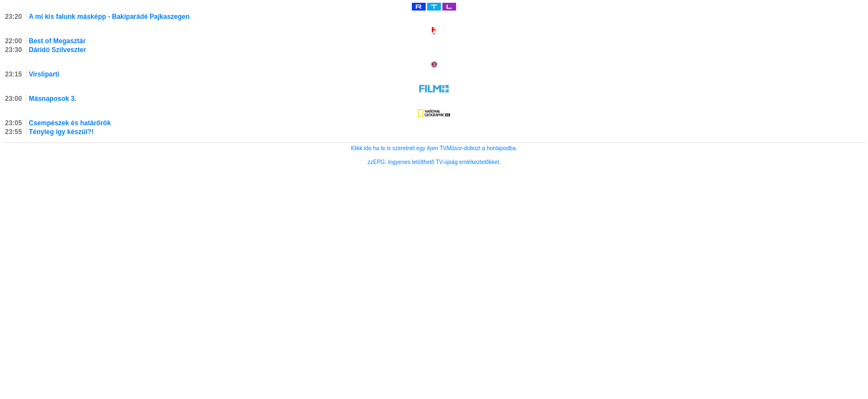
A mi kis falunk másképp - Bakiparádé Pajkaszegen (109, 17)
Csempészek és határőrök (70, 123)
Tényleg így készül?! (61, 132)
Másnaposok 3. (53, 99)
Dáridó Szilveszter (57, 50)
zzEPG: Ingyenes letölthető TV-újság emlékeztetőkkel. (434, 162)
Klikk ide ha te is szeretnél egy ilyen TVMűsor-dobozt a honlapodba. (434, 148)
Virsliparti (44, 74)
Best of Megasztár (57, 41)
